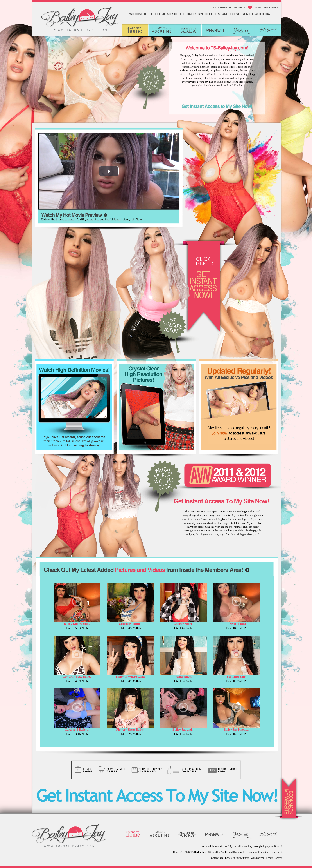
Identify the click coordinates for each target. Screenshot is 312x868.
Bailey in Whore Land (130, 677)
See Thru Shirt (237, 677)
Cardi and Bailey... (77, 730)
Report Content (274, 858)
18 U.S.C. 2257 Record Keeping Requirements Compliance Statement (245, 852)
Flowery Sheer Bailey (130, 730)
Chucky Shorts (183, 624)
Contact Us (217, 858)
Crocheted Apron (130, 624)
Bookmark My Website (229, 7)
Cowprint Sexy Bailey (77, 677)
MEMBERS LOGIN (266, 7)
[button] (109, 171)
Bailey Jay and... (183, 730)
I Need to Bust (237, 624)
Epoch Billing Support (237, 858)
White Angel (183, 677)
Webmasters (257, 858)
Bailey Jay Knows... (237, 730)
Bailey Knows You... (77, 624)
